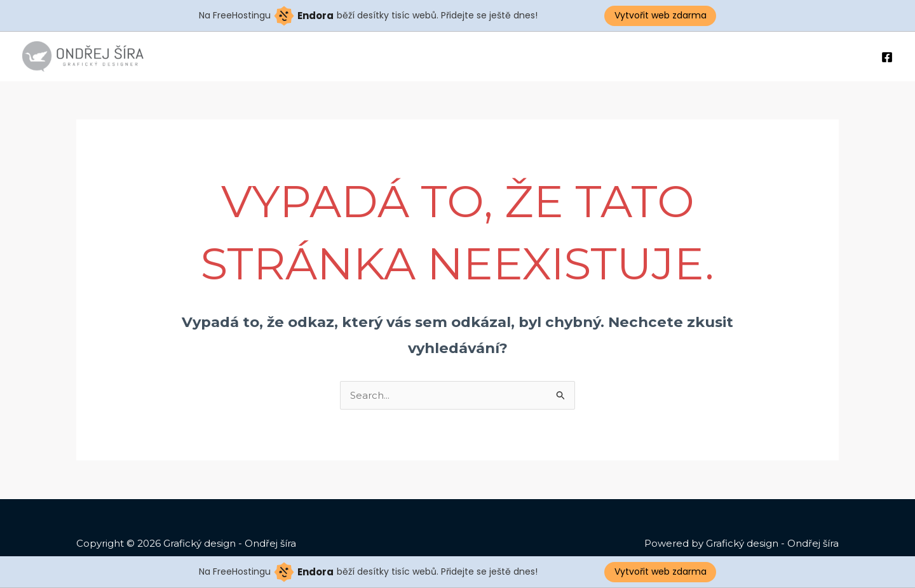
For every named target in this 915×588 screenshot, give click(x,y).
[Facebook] (887, 57)
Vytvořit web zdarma (661, 15)
